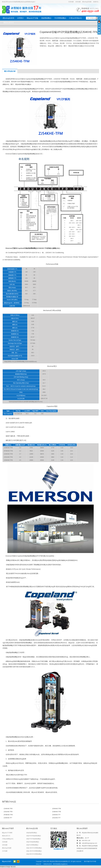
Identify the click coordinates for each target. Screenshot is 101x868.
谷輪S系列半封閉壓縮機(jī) (34, 854)
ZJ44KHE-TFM (8, 809)
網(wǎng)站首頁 (9, 18)
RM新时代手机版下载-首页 (8, 867)
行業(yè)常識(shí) (75, 18)
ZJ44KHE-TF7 (8, 818)
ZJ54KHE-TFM (56, 809)
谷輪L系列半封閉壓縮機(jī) (34, 851)
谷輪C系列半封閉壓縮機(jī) (34, 848)
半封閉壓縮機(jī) (60, 18)
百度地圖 (71, 2)
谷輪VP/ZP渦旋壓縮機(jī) (33, 839)
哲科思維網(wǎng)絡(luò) (60, 864)
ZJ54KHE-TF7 (56, 815)
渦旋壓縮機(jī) (46, 18)
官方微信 (15, 861)
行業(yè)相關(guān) (8, 839)
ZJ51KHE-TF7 (56, 818)
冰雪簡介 (21, 18)
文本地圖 (5, 851)
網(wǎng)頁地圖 (87, 2)
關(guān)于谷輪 (32, 18)
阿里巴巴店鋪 (18, 861)
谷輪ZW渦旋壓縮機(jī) (33, 842)
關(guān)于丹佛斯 (7, 833)
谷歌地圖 (78, 2)
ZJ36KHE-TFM (56, 812)
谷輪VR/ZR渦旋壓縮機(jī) (34, 836)
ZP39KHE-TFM (8, 815)
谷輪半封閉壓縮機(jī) (32, 845)
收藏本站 (96, 2)
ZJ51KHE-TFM (8, 812)
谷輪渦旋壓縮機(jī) (32, 833)
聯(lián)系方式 (9, 23)
